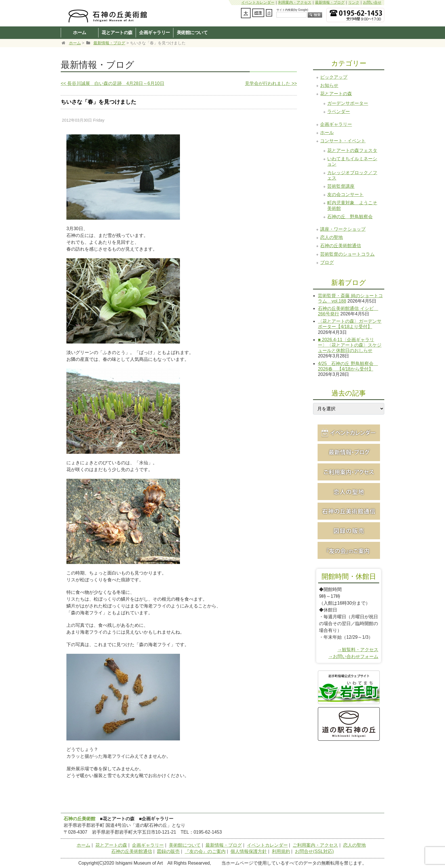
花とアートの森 (117, 32)
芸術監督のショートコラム (347, 254)
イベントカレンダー (258, 2)
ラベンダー (339, 112)
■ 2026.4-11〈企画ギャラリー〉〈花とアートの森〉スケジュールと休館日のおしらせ (350, 345)
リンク (354, 2)
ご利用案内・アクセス (315, 845)
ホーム (80, 32)
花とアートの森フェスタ (352, 150)
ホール (327, 133)
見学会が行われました (271, 83)
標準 (258, 13)
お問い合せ (372, 2)
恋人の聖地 (331, 237)
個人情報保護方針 (249, 851)
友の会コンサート (345, 194)
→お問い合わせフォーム (353, 656)
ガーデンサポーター (348, 103)
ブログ (327, 262)
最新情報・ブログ (330, 2)
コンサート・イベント (343, 141)
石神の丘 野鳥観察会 (350, 217)
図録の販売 (168, 851)
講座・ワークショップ (343, 229)
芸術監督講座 (341, 186)
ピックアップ (334, 77)
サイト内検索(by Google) (292, 10)
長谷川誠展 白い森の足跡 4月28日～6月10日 (113, 83)
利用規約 (281, 851)
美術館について (192, 32)
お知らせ (329, 85)
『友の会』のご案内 (205, 851)
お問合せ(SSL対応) (314, 851)
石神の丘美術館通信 (341, 246)
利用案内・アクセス (295, 2)
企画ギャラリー (155, 32)
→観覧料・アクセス (358, 650)
